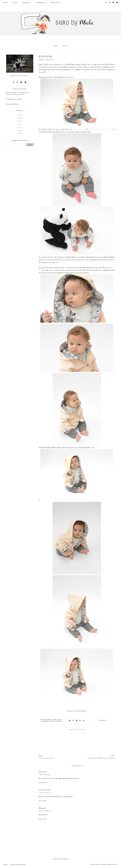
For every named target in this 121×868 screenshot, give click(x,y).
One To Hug (58, 720)
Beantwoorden (43, 783)
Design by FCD (112, 865)
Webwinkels (41, 3)
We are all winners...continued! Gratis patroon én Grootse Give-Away (17, 93)
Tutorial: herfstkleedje (13, 104)
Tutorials (26, 3)
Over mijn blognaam (18, 865)
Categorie (55, 3)
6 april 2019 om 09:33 (45, 774)
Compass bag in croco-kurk (14, 99)
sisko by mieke (101, 865)
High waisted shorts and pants (100, 129)
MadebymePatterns (79, 129)
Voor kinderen (56, 721)
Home (5, 3)
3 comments (102, 720)
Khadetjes (43, 772)
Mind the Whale (47, 720)
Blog (15, 3)
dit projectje (62, 262)
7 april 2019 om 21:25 (45, 793)
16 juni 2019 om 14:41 (45, 811)
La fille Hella (44, 790)
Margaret (43, 808)
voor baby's (45, 721)
